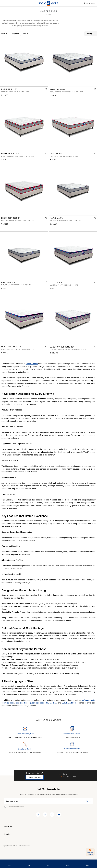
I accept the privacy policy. (16, 807)
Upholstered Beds (69, 703)
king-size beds (22, 703)
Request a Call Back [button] (35, 777)
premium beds (8, 703)
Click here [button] (6, 3)
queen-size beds (37, 703)
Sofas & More (32, 364)
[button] (90, 852)
